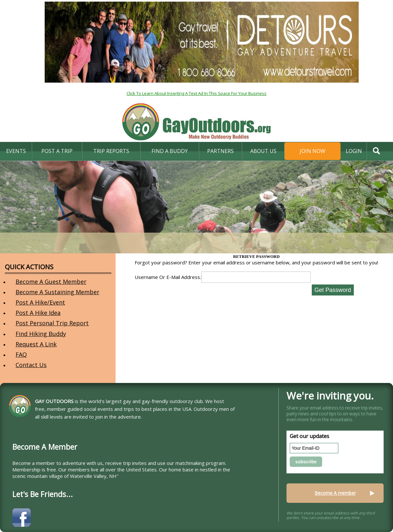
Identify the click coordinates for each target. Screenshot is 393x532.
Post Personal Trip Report (52, 323)
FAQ (21, 354)
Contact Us (31, 365)
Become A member (335, 493)
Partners (220, 151)
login (354, 151)
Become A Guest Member (51, 282)
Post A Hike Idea (38, 313)
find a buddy (170, 151)
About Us (263, 151)
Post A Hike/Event (40, 302)
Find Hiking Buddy (41, 334)
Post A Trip (57, 151)
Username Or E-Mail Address (168, 277)
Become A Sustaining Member (57, 292)
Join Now (313, 151)
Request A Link (36, 344)
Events (16, 151)
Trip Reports (111, 151)
